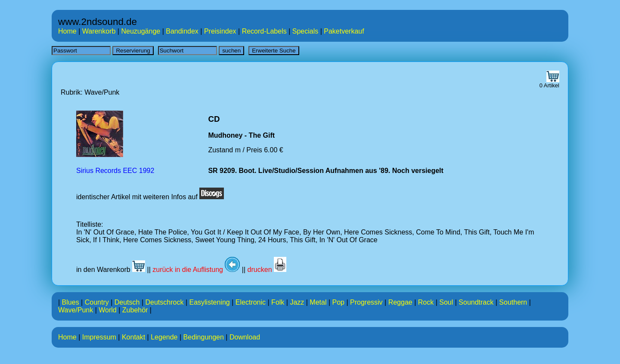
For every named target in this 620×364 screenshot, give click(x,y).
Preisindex (220, 31)
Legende (164, 337)
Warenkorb (99, 31)
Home (67, 31)
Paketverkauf (344, 31)
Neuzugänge (141, 31)
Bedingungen (204, 337)
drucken (267, 270)
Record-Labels (264, 31)
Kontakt (133, 337)
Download (245, 337)
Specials (305, 31)
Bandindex (182, 31)
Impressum (99, 337)
